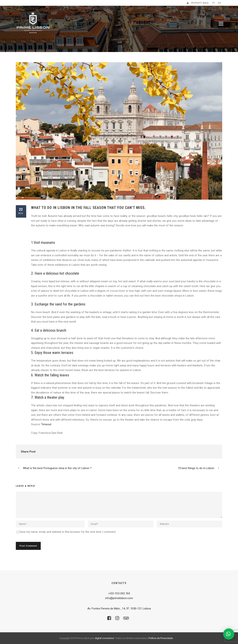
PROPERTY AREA (198, 3)
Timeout (46, 424)
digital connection (104, 638)
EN (219, 3)
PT (214, 3)
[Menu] (221, 24)
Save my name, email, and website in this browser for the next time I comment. (68, 532)
